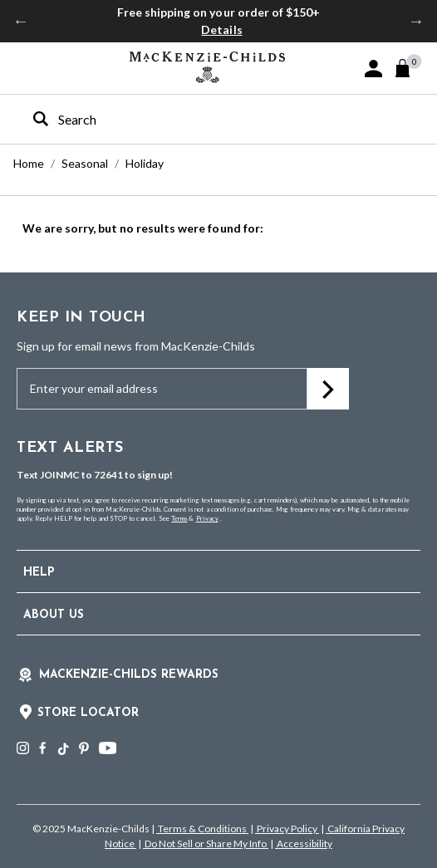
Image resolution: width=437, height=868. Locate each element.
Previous (21, 21)
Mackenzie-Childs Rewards (129, 675)
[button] (373, 69)
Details (221, 29)
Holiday (145, 163)
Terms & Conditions (202, 829)
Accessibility (304, 843)
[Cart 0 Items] (410, 68)
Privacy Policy (287, 829)
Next (416, 21)
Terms (179, 518)
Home (29, 163)
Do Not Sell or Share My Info (206, 843)
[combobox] (204, 119)
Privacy (207, 518)
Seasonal (85, 163)
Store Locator (88, 713)
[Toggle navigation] (25, 67)
